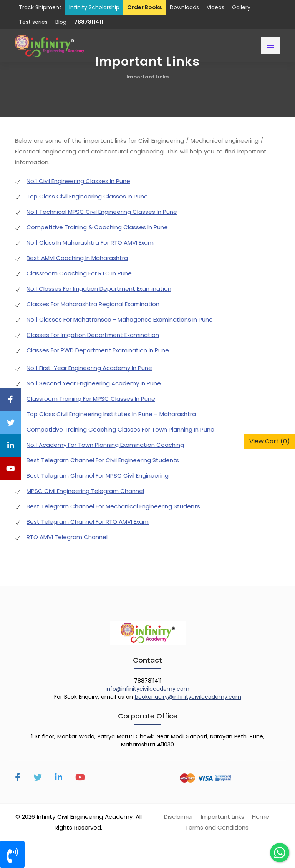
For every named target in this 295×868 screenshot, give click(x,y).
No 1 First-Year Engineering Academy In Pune (89, 368)
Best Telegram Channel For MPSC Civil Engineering (98, 476)
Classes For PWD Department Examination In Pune (98, 350)
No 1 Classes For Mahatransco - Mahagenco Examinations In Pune (120, 319)
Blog (61, 22)
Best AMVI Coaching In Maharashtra (77, 258)
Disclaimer (179, 817)
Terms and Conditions (217, 827)
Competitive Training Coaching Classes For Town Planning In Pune (120, 429)
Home (261, 817)
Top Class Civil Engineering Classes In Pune (87, 196)
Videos (215, 7)
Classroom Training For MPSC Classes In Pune (91, 399)
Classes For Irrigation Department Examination (93, 335)
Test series (33, 22)
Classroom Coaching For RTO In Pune (79, 273)
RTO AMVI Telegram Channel (67, 537)
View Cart (270, 441)
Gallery (241, 7)
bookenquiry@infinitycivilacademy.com (188, 697)
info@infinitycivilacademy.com (147, 689)
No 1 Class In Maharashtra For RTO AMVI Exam (90, 242)
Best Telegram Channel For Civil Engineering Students (103, 460)
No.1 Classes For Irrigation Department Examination (99, 289)
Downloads (184, 7)
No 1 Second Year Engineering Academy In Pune (94, 383)
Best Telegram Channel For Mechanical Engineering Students (113, 506)
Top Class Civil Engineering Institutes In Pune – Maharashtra (111, 414)
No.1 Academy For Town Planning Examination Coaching (105, 445)
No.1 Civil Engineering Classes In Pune (78, 181)
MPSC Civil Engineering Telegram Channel (85, 491)
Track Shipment (40, 7)
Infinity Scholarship (94, 7)
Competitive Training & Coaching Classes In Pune (97, 227)
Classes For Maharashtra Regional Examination (93, 304)
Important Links (147, 77)
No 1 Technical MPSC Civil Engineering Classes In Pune (102, 212)
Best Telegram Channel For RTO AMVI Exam (88, 522)
